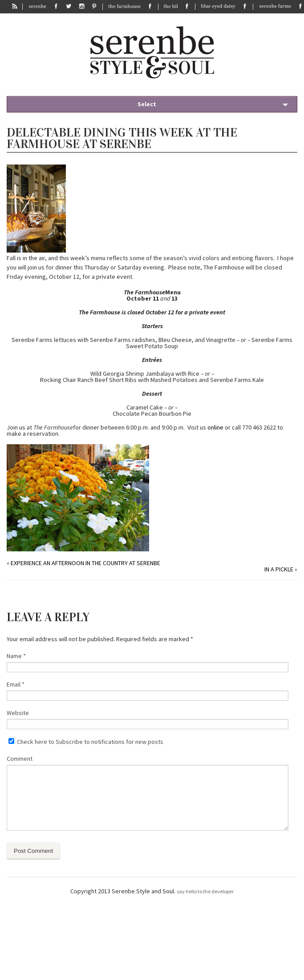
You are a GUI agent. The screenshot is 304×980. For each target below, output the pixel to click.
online (215, 427)
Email (16, 684)
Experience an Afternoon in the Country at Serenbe (85, 563)
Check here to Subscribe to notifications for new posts (86, 742)
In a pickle (279, 569)
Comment (20, 759)
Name (16, 656)
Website (18, 713)
